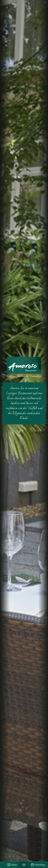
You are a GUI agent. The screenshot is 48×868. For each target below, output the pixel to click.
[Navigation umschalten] (24, 865)
